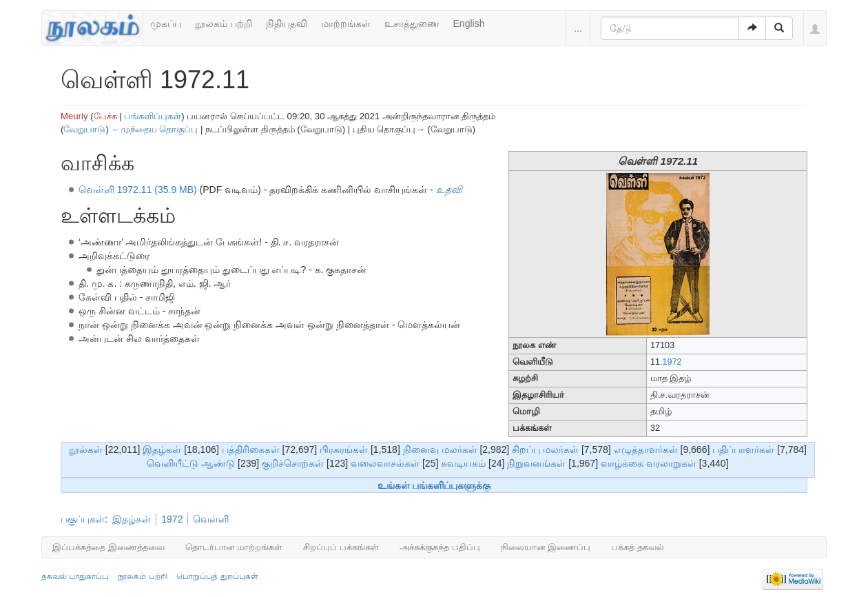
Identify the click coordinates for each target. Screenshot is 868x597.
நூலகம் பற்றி (224, 23)
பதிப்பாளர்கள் (743, 449)
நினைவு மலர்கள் (440, 449)
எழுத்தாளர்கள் (646, 449)
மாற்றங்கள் (346, 23)
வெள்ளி (211, 519)
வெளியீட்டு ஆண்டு (191, 463)
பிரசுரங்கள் (344, 449)
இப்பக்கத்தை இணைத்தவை (108, 547)
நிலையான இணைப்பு (546, 547)
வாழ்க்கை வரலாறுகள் (649, 463)
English (469, 23)
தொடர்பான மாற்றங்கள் (234, 547)
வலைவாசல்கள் (385, 463)
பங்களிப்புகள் (153, 116)
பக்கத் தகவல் (638, 547)
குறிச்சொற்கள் (293, 463)
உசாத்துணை (412, 23)
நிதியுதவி (287, 23)
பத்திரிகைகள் (251, 449)
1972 (672, 362)
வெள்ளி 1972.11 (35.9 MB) (138, 190)
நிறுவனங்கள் (536, 463)
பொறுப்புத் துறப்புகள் (217, 576)
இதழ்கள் (162, 449)
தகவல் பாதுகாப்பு (75, 576)
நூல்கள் (86, 449)
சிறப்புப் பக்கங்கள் (341, 547)
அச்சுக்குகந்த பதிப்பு (440, 547)
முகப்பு (166, 23)
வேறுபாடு (84, 129)
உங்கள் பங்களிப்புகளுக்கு (434, 485)
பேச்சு (105, 116)
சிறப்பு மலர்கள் (545, 449)
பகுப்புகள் (83, 519)
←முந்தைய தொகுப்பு (154, 129)
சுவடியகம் (463, 463)
